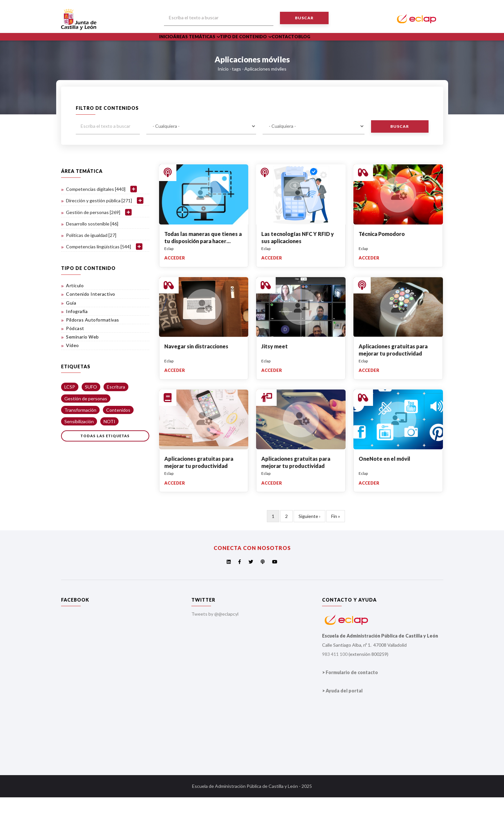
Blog (330, 45)
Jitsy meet (275, 363)
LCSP (70, 403)
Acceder (175, 274)
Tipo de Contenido (260, 45)
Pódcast (75, 345)
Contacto (305, 45)
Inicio (170, 45)
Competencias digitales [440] (96, 205)
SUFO (91, 403)
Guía (71, 319)
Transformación (80, 426)
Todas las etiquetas (105, 452)
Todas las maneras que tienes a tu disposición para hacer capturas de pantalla (203, 257)
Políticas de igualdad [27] (91, 251)
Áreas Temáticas (206, 45)
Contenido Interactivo (91, 311)
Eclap (169, 265)
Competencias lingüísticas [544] (98, 263)
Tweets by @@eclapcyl (215, 631)
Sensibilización (79, 438)
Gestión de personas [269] (93, 229)
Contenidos (118, 426)
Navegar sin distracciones (196, 363)
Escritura (116, 403)
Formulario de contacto (352, 689)
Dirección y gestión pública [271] (99, 217)
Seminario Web (82, 353)
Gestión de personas (86, 415)
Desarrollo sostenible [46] (92, 240)
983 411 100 (335, 670)
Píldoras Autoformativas (93, 336)
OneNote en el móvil (384, 475)
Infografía (77, 328)
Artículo (75, 302)
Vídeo (73, 362)
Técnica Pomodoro (382, 250)
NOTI (109, 438)
